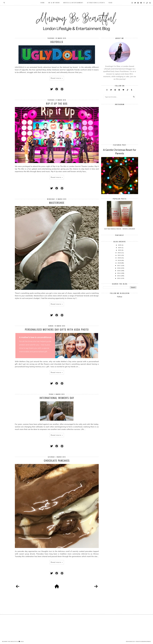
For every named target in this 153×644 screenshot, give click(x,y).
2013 (119, 276)
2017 (119, 265)
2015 (119, 271)
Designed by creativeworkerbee (138, 641)
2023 (120, 250)
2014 (119, 273)
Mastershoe (57, 203)
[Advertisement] (128, 317)
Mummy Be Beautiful (10, 641)
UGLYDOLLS (57, 42)
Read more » (57, 78)
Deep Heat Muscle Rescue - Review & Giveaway (120, 229)
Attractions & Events (96, 3)
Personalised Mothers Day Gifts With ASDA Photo (57, 329)
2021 (119, 255)
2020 (119, 258)
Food (110, 3)
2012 (119, 278)
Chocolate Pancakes (57, 460)
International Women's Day (57, 398)
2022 (119, 253)
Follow (120, 297)
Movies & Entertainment (73, 3)
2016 (119, 268)
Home (43, 3)
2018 (119, 263)
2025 (120, 245)
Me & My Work (54, 3)
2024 (120, 248)
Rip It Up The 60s (57, 103)
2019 (119, 260)
